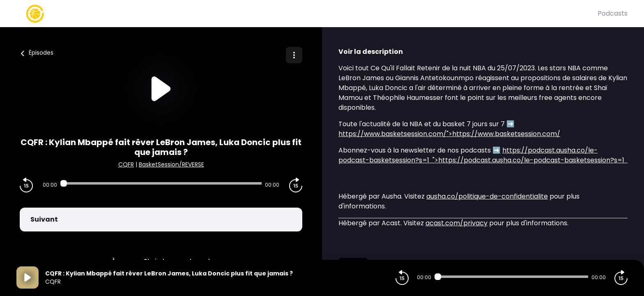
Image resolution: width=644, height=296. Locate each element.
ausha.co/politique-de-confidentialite (487, 196)
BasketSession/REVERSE (171, 164)
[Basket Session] (307, 14)
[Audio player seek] (161, 183)
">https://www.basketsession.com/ (449, 134)
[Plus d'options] (294, 55)
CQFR (126, 164)
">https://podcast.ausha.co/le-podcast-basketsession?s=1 (483, 155)
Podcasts (613, 13)
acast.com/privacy (457, 223)
